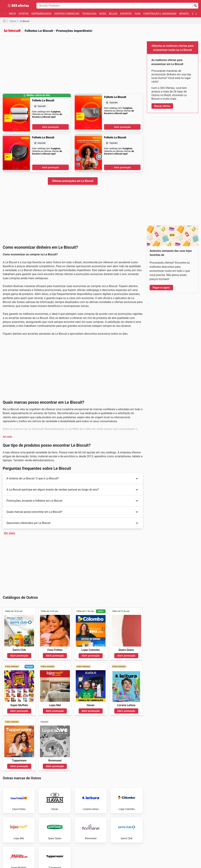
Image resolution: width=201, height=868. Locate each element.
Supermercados (41, 14)
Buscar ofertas (162, 106)
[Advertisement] (73, 63)
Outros (13, 21)
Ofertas (24, 14)
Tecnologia (89, 14)
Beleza (113, 14)
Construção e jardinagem (160, 14)
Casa (138, 14)
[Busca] (196, 6)
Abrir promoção (50, 127)
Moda (103, 14)
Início (12, 14)
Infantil (184, 14)
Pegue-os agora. (161, 288)
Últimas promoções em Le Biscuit (73, 181)
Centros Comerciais (67, 14)
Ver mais (7, 436)
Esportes (126, 14)
